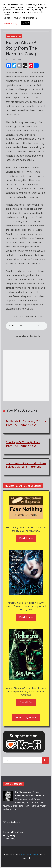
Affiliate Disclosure (11, 822)
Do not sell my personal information (20, 18)
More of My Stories (26, 717)
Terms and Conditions (13, 832)
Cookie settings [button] (11, 23)
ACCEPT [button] (25, 23)
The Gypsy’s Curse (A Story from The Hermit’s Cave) (23, 444)
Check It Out (26, 702)
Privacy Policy (9, 835)
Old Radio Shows (14, 36)
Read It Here (26, 538)
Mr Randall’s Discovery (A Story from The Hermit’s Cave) (26, 423)
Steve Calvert (16, 60)
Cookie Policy (9, 839)
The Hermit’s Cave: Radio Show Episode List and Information (26, 465)
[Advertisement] (26, 375)
